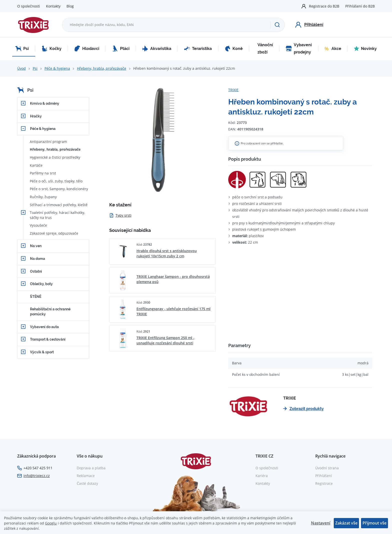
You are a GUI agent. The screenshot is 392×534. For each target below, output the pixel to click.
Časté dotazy (87, 483)
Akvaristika (157, 48)
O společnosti (29, 6)
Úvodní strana (327, 468)
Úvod (21, 68)
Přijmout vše (374, 523)
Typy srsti (120, 215)
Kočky (51, 48)
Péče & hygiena (57, 68)
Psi (22, 48)
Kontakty (53, 6)
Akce (333, 48)
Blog (70, 6)
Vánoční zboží (265, 49)
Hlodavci (87, 48)
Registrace (324, 483)
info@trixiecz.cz (37, 476)
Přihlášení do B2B (360, 6)
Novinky (365, 48)
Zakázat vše (346, 523)
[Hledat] (277, 25)
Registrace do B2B (324, 6)
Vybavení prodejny (299, 49)
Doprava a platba (91, 468)
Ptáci (121, 48)
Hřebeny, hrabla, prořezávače (102, 68)
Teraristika (198, 48)
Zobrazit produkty (303, 409)
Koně (234, 48)
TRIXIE (233, 90)
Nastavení (321, 523)
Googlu (51, 523)
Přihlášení (324, 476)
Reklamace (86, 476)
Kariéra (262, 476)
